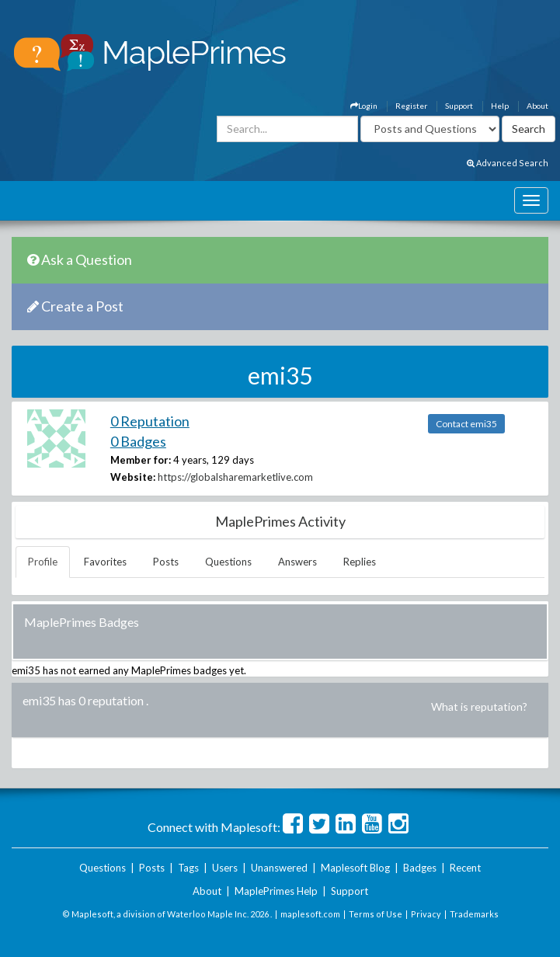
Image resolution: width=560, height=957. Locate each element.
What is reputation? (479, 706)
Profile (43, 562)
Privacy (426, 914)
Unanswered (279, 868)
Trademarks (474, 914)
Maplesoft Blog (355, 868)
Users (225, 868)
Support (459, 106)
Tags (188, 868)
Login (364, 106)
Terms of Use (376, 914)
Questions (228, 562)
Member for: (141, 460)
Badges (420, 868)
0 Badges (138, 441)
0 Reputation (150, 421)
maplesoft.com (310, 914)
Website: (133, 477)
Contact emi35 (466, 424)
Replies (360, 562)
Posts (166, 562)
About (537, 106)
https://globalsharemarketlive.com (235, 477)
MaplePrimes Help (276, 891)
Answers (297, 562)
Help (500, 106)
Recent (465, 868)
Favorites (105, 562)
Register (411, 106)
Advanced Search (508, 163)
